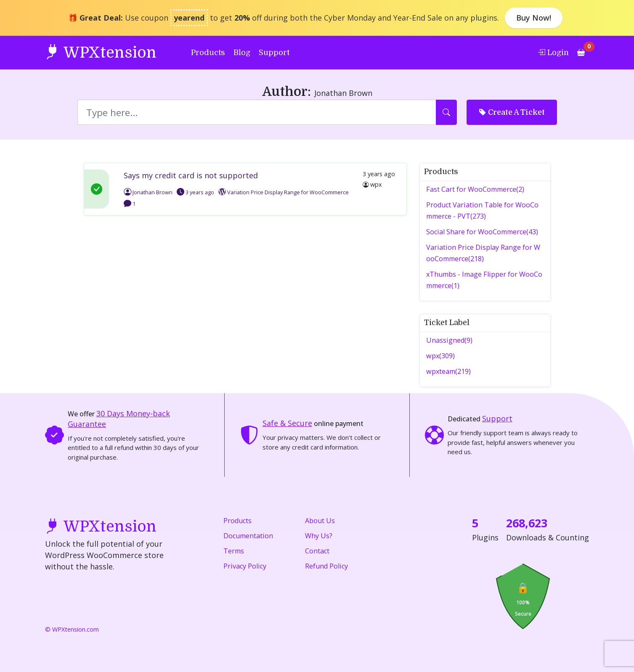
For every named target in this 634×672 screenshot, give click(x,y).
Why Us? (319, 536)
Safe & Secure (287, 423)
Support (274, 53)
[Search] (257, 112)
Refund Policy (326, 566)
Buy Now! (534, 18)
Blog (242, 53)
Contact (317, 551)
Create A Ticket (512, 112)
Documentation (248, 536)
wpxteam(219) (448, 371)
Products (208, 53)
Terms (234, 551)
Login (553, 52)
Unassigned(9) (449, 340)
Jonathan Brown (148, 192)
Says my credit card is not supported (191, 175)
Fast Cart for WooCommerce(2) (475, 189)
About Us (320, 521)
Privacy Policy (245, 566)
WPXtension (101, 52)
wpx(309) (440, 356)
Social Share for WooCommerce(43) (482, 232)
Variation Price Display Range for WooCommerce (288, 192)
